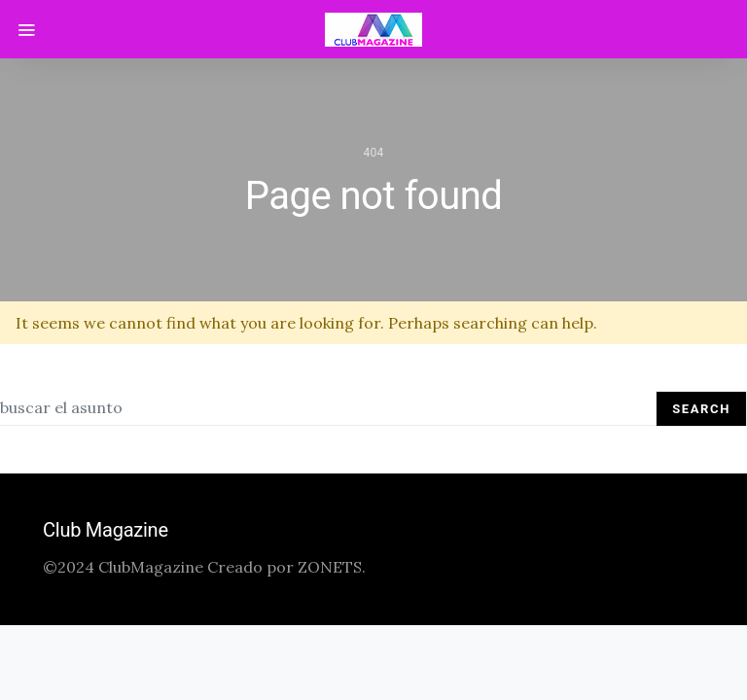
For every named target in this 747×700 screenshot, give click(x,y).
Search (701, 409)
